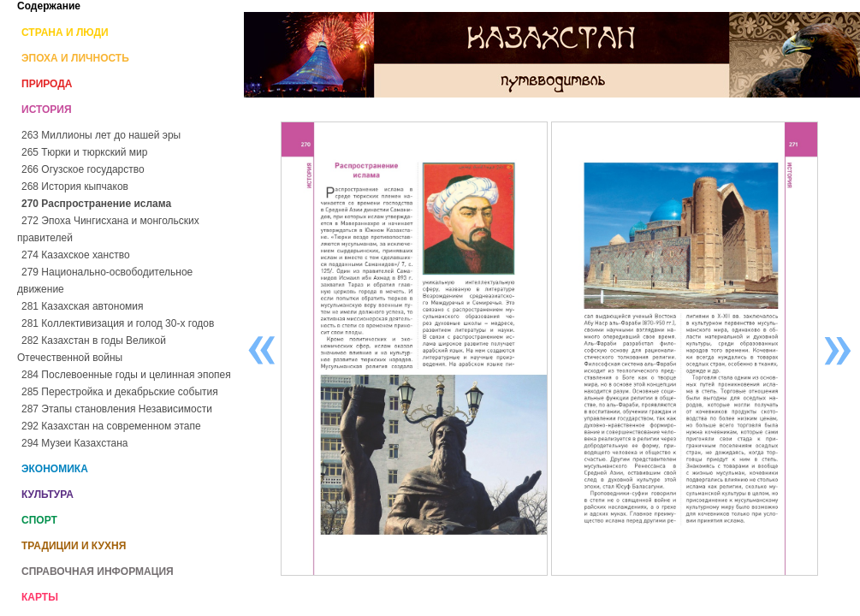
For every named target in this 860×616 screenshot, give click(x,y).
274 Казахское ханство (76, 255)
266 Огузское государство (83, 169)
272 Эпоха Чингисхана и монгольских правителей (108, 229)
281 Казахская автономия (83, 306)
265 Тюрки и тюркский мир (84, 152)
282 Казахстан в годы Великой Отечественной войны (92, 349)
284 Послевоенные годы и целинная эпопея (126, 375)
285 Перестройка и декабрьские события (120, 392)
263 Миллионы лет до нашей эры (101, 135)
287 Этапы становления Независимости (117, 409)
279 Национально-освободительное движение (105, 281)
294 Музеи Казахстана (74, 443)
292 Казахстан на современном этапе (111, 426)
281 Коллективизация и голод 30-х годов (118, 323)
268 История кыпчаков (75, 187)
